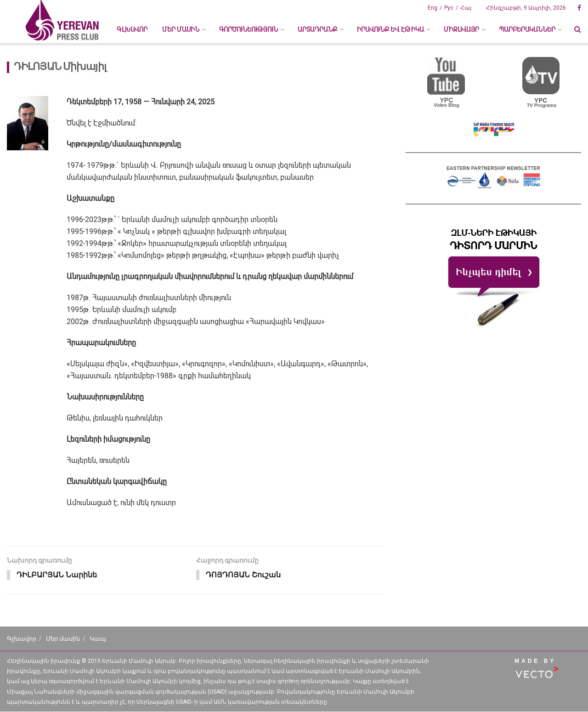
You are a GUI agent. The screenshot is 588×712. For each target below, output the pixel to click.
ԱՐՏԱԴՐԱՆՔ (317, 29)
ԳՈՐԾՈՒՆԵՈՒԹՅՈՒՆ (249, 29)
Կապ (98, 639)
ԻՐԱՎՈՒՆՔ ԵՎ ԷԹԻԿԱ (390, 29)
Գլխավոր (132, 29)
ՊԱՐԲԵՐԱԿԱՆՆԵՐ (527, 29)
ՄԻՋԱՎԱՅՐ (461, 29)
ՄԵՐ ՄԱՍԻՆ (181, 29)
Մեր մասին (63, 639)
